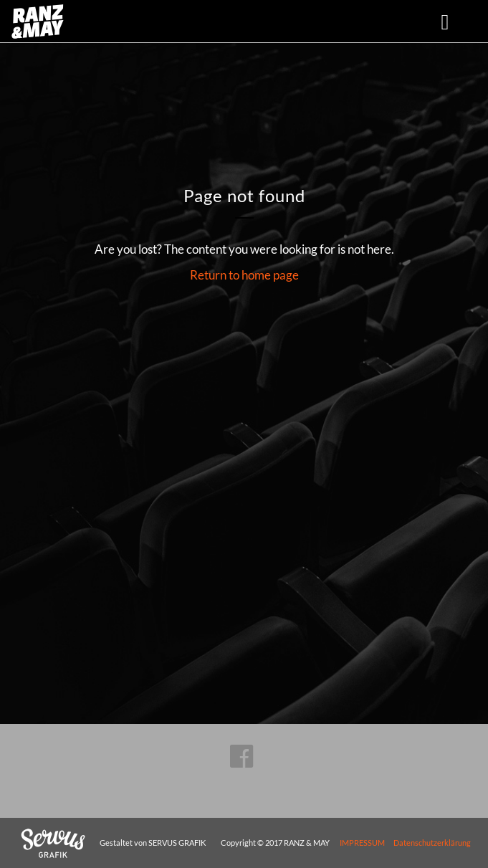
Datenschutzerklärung (432, 843)
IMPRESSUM (362, 843)
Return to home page (244, 275)
